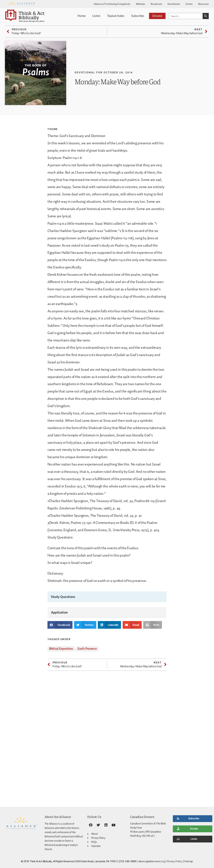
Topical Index (116, 16)
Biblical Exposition (61, 649)
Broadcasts (156, 4)
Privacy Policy (175, 861)
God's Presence (87, 649)
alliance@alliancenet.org (152, 861)
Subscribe (138, 16)
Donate (157, 16)
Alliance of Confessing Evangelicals (112, 4)
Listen (96, 16)
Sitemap (189, 861)
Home (82, 16)
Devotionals (174, 4)
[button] (60, 625)
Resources (203, 4)
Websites (141, 4)
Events (189, 4)
